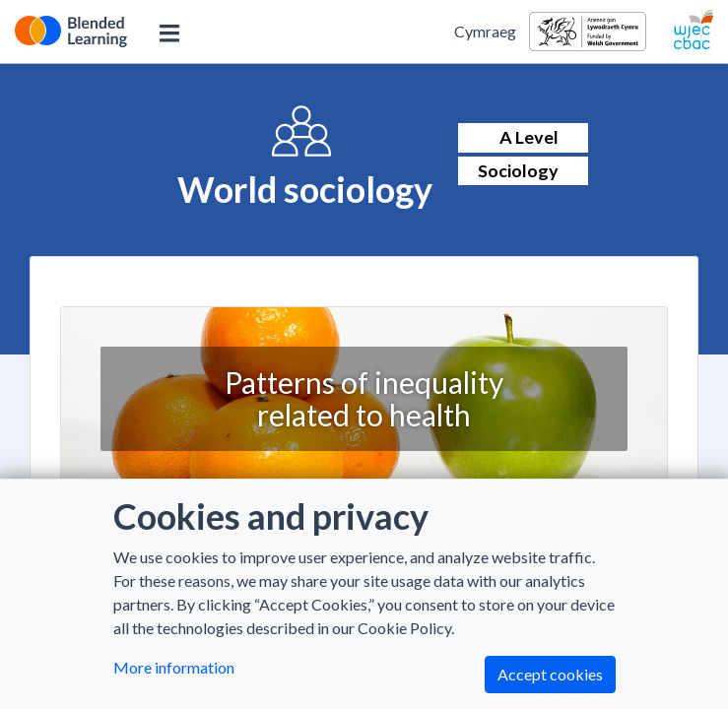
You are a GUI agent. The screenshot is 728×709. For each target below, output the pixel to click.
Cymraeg (485, 31)
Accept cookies (550, 674)
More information (174, 667)
